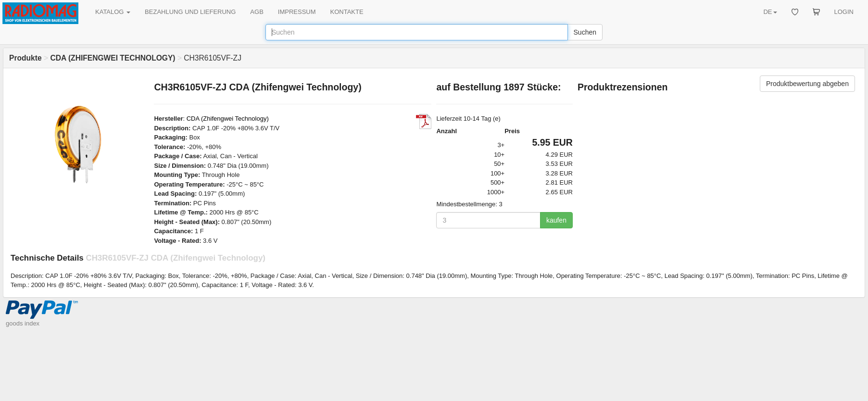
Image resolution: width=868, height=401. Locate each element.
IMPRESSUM (297, 12)
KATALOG (113, 12)
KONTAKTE (347, 12)
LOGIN (844, 12)
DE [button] (770, 12)
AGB (257, 12)
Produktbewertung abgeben (807, 84)
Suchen (585, 32)
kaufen (556, 220)
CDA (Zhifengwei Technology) (228, 119)
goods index (23, 323)
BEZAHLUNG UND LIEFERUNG (190, 12)
